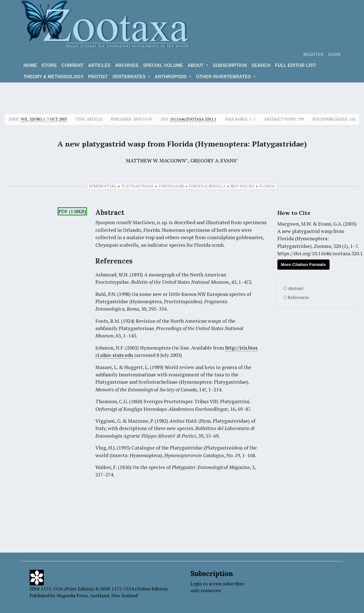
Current (73, 65)
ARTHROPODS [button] (171, 77)
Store (49, 65)
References (298, 297)
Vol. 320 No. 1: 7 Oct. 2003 (44, 119)
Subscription (230, 65)
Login (334, 54)
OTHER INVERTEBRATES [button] (224, 77)
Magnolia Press (72, 595)
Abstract (296, 288)
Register (313, 54)
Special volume (163, 65)
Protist (98, 77)
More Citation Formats (303, 264)
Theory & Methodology (53, 77)
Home (30, 65)
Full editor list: (296, 65)
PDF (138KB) (72, 211)
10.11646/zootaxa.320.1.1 (193, 119)
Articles (99, 65)
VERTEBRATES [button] (130, 77)
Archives (127, 65)
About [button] (196, 65)
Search (261, 65)
